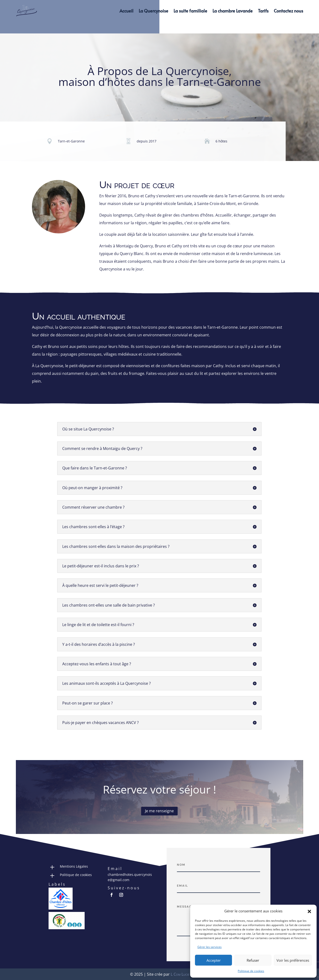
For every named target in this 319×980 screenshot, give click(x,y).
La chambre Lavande (233, 11)
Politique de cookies (251, 971)
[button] (309, 911)
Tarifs (263, 11)
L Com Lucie (180, 974)
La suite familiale (190, 11)
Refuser (253, 960)
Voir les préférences (293, 960)
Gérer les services (210, 947)
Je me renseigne (159, 811)
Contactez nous (288, 11)
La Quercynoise (153, 11)
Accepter (214, 960)
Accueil (126, 11)
